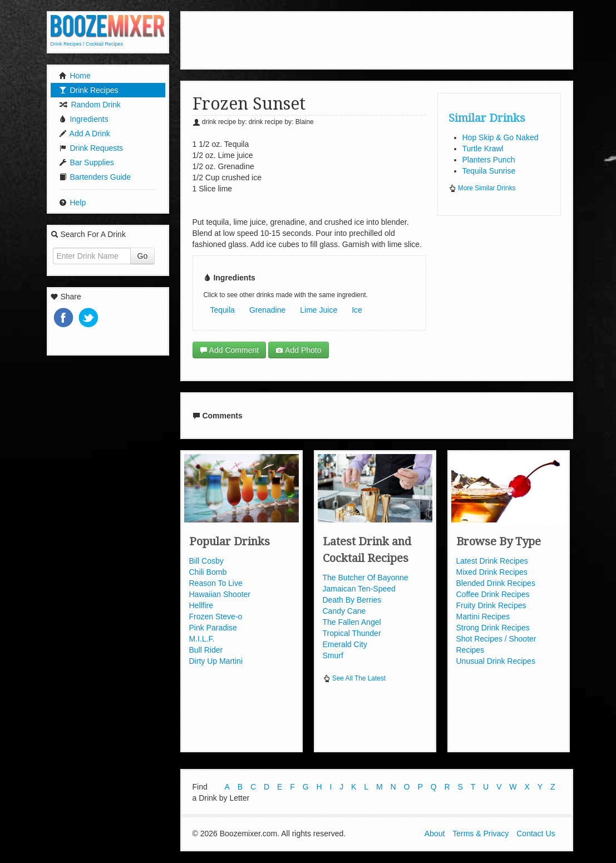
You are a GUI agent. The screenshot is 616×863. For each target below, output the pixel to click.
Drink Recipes (89, 90)
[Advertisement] (386, 39)
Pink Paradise (213, 628)
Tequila (223, 310)
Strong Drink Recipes (493, 628)
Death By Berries (352, 600)
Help (73, 203)
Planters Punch (489, 160)
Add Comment (230, 350)
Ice (357, 310)
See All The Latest (354, 678)
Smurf (333, 655)
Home (75, 76)
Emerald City (345, 644)
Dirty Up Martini (216, 661)
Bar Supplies (87, 162)
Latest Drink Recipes (492, 561)
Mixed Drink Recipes (492, 572)
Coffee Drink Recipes (493, 594)
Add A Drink (85, 134)
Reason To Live (216, 583)
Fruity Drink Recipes (491, 605)
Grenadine (267, 310)
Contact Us (536, 834)
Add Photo (299, 350)
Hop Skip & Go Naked (501, 137)
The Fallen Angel (352, 622)
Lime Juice (319, 310)
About (435, 834)
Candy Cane (344, 611)
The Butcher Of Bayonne (366, 578)
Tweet (90, 319)
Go (143, 256)
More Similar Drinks (482, 188)
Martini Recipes (483, 617)
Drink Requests (91, 148)
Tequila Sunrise (489, 171)
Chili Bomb (208, 572)
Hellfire (201, 605)
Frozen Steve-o (216, 617)
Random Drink (90, 105)
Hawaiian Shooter (220, 594)
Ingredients (84, 119)
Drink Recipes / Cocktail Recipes (87, 44)
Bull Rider (206, 650)
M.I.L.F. (202, 639)
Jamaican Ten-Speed (359, 589)
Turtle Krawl (483, 149)
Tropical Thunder (352, 633)
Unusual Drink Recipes (496, 661)
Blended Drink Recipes (496, 583)
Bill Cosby (206, 561)
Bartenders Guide (95, 177)
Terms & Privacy (481, 834)
